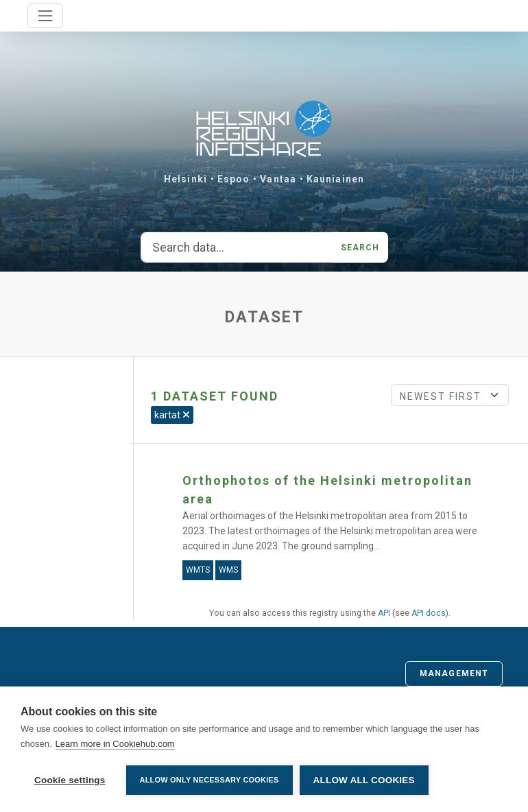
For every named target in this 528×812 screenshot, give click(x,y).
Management (454, 673)
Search (360, 248)
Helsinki (185, 179)
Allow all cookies (364, 780)
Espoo (234, 179)
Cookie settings (70, 780)
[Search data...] (237, 248)
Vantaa (278, 179)
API (384, 613)
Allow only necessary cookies (209, 780)
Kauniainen (335, 179)
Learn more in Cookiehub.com (115, 744)
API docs (429, 613)
